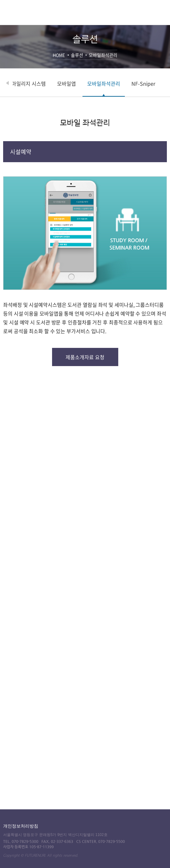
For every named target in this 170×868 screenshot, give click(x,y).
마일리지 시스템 (50, 83)
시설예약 (21, 152)
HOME (59, 55)
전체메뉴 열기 (163, 12)
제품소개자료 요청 (85, 357)
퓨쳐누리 (25, 15)
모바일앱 (88, 83)
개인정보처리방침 (21, 826)
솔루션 (77, 55)
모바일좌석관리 (103, 55)
